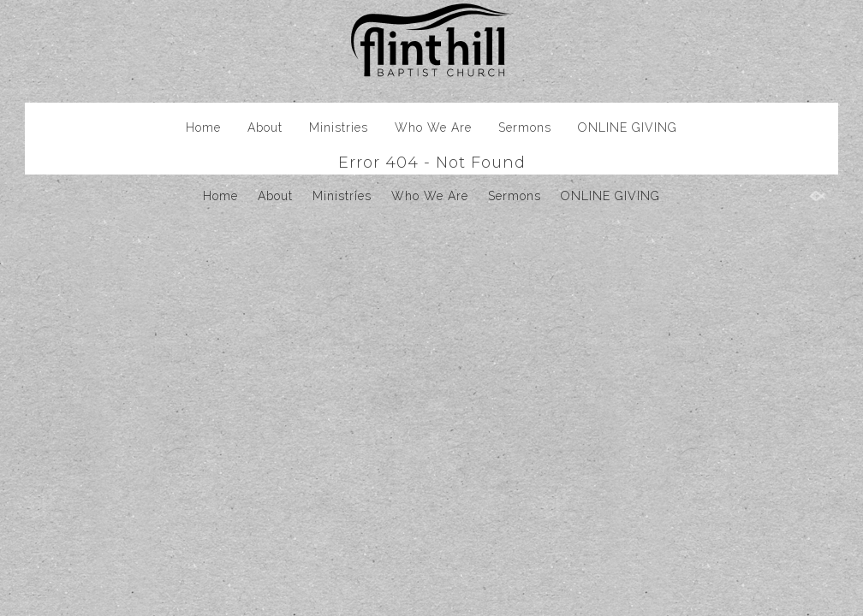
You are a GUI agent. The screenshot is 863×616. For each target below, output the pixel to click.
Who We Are (433, 127)
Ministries (339, 127)
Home (203, 127)
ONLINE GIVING (628, 127)
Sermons (525, 127)
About (265, 127)
